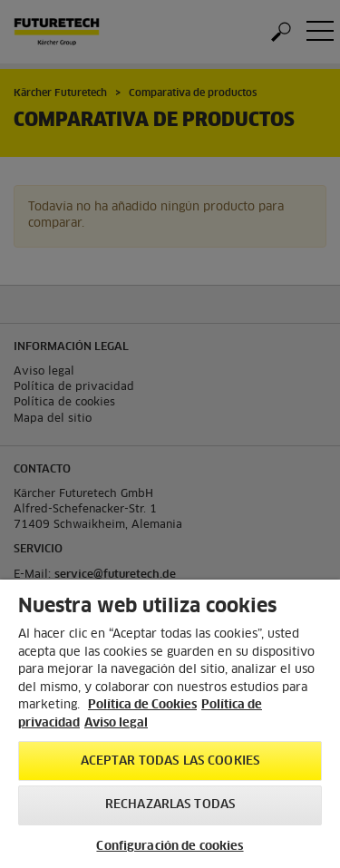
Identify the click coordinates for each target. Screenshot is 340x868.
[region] (170, 724)
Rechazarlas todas (170, 805)
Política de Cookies (142, 705)
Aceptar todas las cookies (170, 761)
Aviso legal (116, 723)
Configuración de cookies (170, 847)
